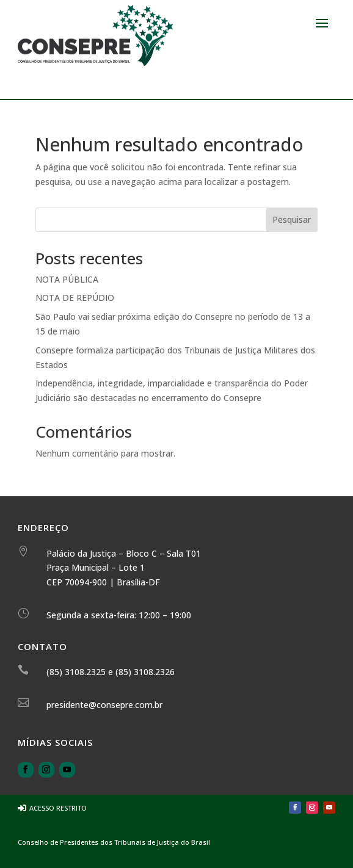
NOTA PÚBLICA (67, 279)
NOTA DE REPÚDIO (75, 298)
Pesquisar (292, 219)
